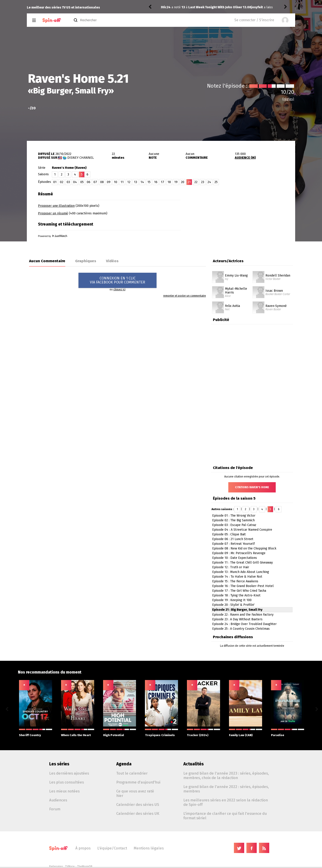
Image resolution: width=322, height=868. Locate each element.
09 (109, 182)
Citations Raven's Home (252, 487)
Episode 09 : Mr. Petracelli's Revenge (239, 553)
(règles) (288, 99)
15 (149, 182)
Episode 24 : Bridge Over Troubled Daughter (244, 624)
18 (169, 182)
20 (183, 182)
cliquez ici (119, 289)
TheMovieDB (85, 866)
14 (142, 182)
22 (196, 182)
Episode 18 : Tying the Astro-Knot (236, 595)
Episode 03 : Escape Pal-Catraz (234, 525)
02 (62, 182)
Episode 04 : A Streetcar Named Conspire (242, 530)
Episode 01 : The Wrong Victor (234, 516)
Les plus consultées (67, 782)
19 (176, 182)
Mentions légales (149, 848)
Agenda (124, 764)
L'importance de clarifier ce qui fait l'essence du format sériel (225, 816)
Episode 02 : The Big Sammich (233, 520)
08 (102, 182)
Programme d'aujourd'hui (138, 782)
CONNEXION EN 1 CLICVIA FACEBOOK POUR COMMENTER (118, 280)
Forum (55, 809)
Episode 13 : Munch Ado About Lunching (241, 572)
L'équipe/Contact (112, 848)
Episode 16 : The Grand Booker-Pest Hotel (243, 586)
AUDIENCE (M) (245, 158)
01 (55, 182)
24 (209, 182)
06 (89, 182)
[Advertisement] (243, 218)
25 (216, 182)
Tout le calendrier (132, 773)
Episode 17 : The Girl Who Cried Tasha (239, 591)
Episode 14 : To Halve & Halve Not (237, 577)
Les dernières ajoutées (69, 773)
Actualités (194, 764)
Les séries (59, 764)
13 (136, 182)
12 (129, 182)
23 (203, 182)
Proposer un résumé (53, 213)
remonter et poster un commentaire (185, 296)
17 (162, 182)
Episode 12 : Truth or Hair (231, 567)
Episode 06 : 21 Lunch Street (233, 539)
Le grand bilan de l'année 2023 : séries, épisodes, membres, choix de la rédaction (226, 775)
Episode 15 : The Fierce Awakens (235, 581)
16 (156, 182)
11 (122, 182)
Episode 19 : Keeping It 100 (232, 600)
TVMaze (70, 866)
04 (75, 182)
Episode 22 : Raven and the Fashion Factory (243, 615)
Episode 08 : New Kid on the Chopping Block (244, 548)
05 (82, 182)
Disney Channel (80, 158)
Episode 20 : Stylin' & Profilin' (233, 605)
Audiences (58, 800)
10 (115, 182)
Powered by (53, 236)
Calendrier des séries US (138, 805)
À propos (83, 848)
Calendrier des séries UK (138, 813)
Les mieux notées (64, 791)
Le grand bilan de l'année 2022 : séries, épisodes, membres (226, 789)
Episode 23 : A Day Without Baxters (237, 619)
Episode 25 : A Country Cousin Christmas (241, 629)
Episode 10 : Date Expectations (235, 558)
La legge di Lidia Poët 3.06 (234, 7)
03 (68, 182)
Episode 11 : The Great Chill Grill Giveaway (243, 563)
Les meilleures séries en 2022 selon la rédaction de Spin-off (226, 802)
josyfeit (168, 7)
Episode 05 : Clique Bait (229, 534)
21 (189, 182)
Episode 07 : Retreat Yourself (233, 544)
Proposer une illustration (56, 206)
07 (95, 182)
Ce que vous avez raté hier (135, 793)
